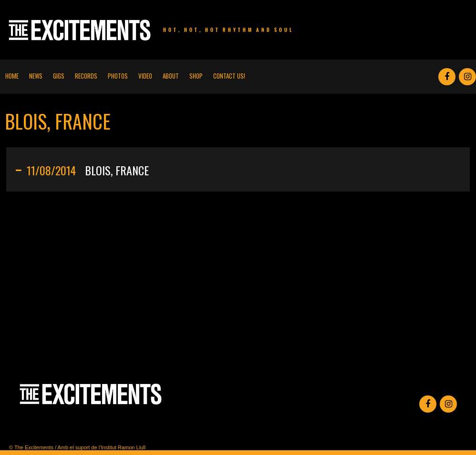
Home (12, 76)
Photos (118, 76)
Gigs (59, 76)
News (36, 76)
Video (145, 76)
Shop (196, 76)
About (171, 76)
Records (86, 76)
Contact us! (229, 76)
